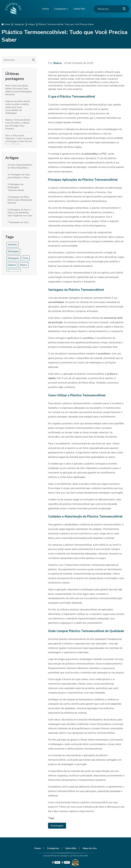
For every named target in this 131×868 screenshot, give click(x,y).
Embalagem (13, 251)
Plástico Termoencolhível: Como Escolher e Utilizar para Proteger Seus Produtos (18, 124)
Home (46, 9)
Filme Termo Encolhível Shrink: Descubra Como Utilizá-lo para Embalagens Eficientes (19, 90)
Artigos (12, 158)
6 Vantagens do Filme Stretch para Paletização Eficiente (20, 200)
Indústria (12, 265)
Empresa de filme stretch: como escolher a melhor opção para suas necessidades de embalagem (18, 107)
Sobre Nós (79, 9)
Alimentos (13, 245)
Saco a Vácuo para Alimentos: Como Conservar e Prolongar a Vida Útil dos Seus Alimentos (19, 140)
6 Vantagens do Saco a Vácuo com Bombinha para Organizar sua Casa (20, 213)
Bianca (58, 63)
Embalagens (14, 258)
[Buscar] (124, 9)
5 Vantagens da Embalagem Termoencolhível (16, 187)
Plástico (23, 265)
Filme (26, 258)
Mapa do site (90, 848)
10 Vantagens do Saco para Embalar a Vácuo (19, 176)
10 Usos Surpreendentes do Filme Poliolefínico (20, 166)
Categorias (60, 9)
